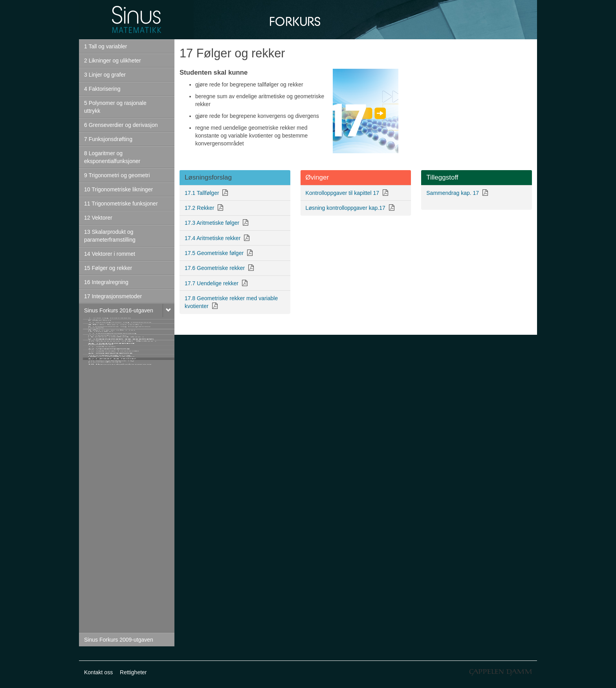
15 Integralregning (110, 553)
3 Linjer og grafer (105, 75)
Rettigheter (133, 672)
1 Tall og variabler (105, 46)
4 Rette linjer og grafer (115, 366)
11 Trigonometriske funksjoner (121, 204)
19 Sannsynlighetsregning (120, 626)
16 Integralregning (106, 282)
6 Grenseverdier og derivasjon (121, 125)
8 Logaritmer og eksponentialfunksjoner (112, 157)
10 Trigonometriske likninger (118, 189)
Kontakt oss (98, 672)
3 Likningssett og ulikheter (120, 352)
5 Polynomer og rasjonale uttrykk (115, 107)
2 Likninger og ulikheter (113, 61)
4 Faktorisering (102, 89)
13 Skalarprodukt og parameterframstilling (110, 236)
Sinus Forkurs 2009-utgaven (119, 640)
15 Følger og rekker (108, 268)
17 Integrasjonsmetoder (113, 296)
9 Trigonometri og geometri (117, 175)
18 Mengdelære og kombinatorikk (111, 607)
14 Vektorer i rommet (110, 254)
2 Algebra (100, 338)
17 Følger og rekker (112, 589)
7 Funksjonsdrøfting (108, 139)
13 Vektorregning (109, 525)
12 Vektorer (98, 218)
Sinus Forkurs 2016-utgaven (119, 310)
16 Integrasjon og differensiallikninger (112, 571)
